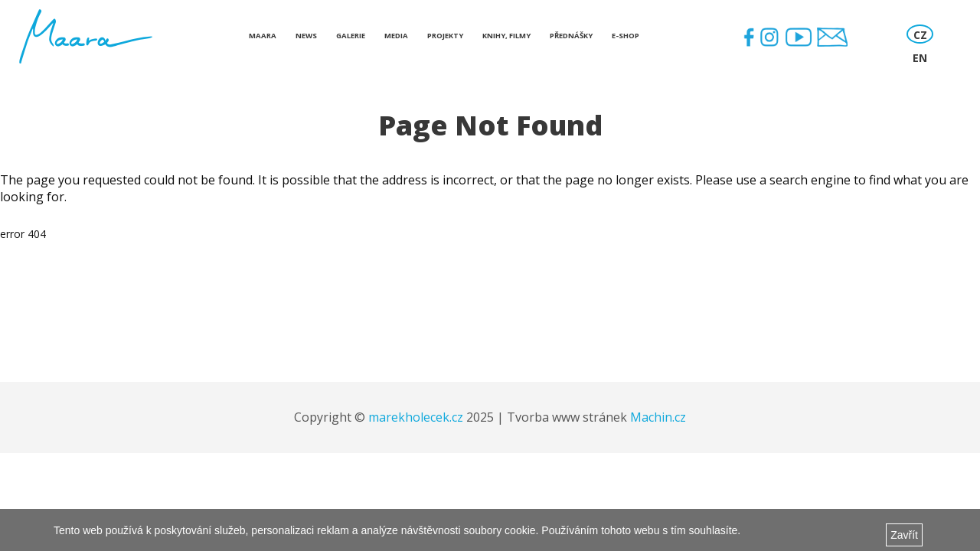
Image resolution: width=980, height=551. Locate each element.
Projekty (445, 36)
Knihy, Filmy (506, 36)
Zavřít (904, 535)
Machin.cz (658, 417)
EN (920, 58)
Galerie (351, 36)
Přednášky (571, 36)
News (306, 36)
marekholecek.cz (416, 417)
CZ (920, 35)
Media (396, 36)
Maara (263, 36)
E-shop (626, 36)
